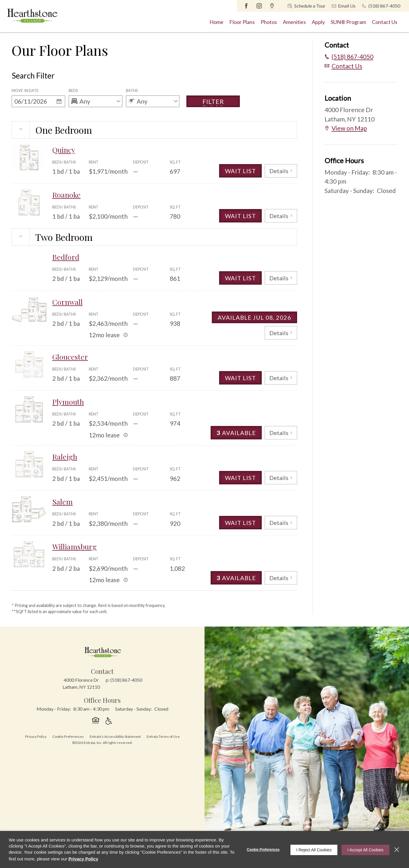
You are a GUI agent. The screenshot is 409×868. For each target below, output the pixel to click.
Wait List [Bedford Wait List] (239, 278)
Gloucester (71, 357)
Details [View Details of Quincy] (281, 171)
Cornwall (68, 302)
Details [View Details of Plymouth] (281, 433)
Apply (318, 22)
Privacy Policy (36, 736)
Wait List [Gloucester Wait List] (239, 378)
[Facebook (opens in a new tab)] (247, 6)
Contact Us (385, 22)
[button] (305, 6)
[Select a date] (59, 101)
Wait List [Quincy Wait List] (239, 171)
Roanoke (67, 195)
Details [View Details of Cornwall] (281, 333)
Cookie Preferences (259, 850)
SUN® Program (348, 22)
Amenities (294, 22)
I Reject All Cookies (310, 850)
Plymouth (69, 402)
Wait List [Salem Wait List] (239, 522)
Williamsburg (75, 546)
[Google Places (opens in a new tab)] (273, 6)
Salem (63, 501)
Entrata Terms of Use (163, 736)
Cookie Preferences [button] (68, 736)
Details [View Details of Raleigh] (281, 478)
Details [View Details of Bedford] (281, 278)
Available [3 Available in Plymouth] (235, 433)
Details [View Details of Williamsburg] (281, 578)
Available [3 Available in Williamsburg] (235, 578)
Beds (73, 91)
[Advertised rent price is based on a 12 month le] (126, 335)
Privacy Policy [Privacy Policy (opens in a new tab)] (89, 859)
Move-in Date (25, 91)
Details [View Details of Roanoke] (281, 216)
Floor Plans (242, 22)
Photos (269, 22)
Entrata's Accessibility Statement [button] (115, 736)
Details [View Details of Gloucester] (281, 378)
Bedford (66, 257)
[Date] (33, 101)
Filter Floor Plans (213, 102)
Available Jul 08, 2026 (254, 317)
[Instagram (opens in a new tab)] (260, 6)
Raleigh (65, 456)
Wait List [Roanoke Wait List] (239, 216)
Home (216, 22)
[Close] (397, 850)
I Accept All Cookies (364, 850)
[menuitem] (216, 22)
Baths (132, 91)
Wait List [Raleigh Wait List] (239, 478)
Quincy (64, 150)
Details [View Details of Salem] (281, 522)
